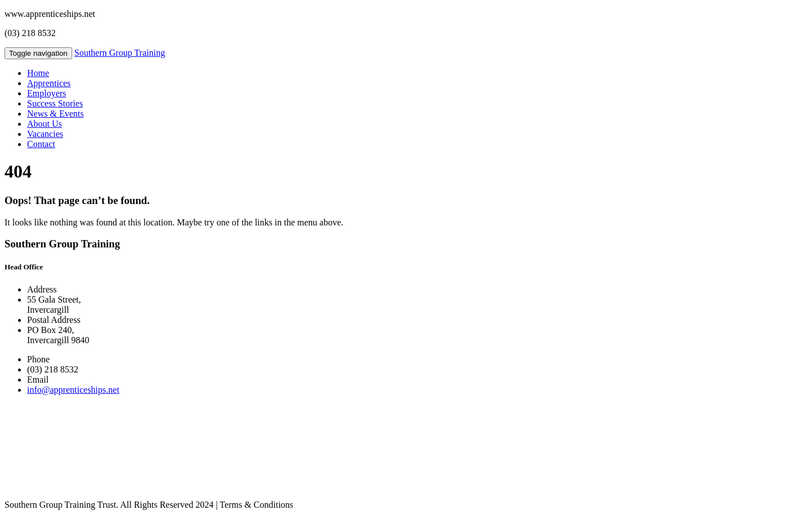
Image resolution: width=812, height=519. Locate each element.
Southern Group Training (120, 53)
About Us (45, 124)
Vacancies (45, 134)
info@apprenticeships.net (73, 390)
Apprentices (49, 83)
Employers (47, 93)
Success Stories (55, 103)
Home (38, 73)
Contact (41, 144)
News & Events (55, 114)
